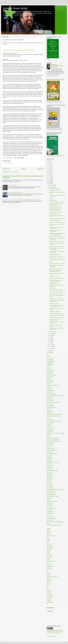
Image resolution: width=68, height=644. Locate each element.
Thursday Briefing (51, 512)
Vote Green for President (54, 312)
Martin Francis (50, 431)
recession (49, 594)
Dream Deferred (50, 382)
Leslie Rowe (49, 426)
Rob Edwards (50, 469)
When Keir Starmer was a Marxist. (16, 193)
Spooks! (51, 198)
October (51, 332)
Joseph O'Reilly (50, 419)
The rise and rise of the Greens (56, 269)
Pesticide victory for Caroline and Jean (57, 290)
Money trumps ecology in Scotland (56, 315)
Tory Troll (49, 515)
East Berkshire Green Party (53, 385)
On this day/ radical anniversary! (54, 442)
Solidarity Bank (50, 488)
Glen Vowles (49, 392)
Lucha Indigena (50, 430)
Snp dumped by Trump (54, 283)
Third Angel (49, 510)
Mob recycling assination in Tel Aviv (57, 246)
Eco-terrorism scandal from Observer (57, 264)
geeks (48, 563)
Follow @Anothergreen (52, 636)
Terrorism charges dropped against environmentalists (57, 306)
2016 (49, 168)
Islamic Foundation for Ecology (53, 416)
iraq (48, 572)
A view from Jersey (51, 358)
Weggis (48, 524)
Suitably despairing (51, 493)
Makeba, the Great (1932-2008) (56, 212)
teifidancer (49, 500)
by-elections (49, 544)
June (51, 339)
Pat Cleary (49, 447)
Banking (48, 539)
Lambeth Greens (50, 423)
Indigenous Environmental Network (54, 414)
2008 (49, 183)
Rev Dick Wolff (50, 466)
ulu (47, 604)
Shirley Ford (49, 481)
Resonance (49, 464)
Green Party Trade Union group (53, 402)
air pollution (49, 532)
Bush (48, 543)
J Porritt (48, 418)
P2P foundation (50, 445)
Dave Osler (49, 379)
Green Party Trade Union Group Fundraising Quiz (56, 205)
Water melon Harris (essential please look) (56, 522)
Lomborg (49, 575)
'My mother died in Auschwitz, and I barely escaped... (57, 249)
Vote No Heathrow (12, 185)
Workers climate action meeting (56, 294)
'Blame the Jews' (53, 288)
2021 (49, 161)
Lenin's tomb (49, 425)
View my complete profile (52, 76)
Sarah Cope (49, 477)
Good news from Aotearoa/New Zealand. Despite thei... (56, 281)
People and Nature (51, 448)
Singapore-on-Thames (54, 304)
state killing (49, 599)
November (52, 187)
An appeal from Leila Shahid (55, 190)
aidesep (48, 531)
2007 (49, 351)
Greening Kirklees (51, 406)
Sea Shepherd (50, 595)
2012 (49, 176)
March (51, 345)
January (51, 349)
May (50, 341)
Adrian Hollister (50, 360)
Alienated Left (50, 363)
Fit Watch (49, 387)
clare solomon (50, 546)
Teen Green (49, 498)
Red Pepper (49, 460)
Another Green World (15, 8)
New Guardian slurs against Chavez (57, 219)
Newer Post (6, 169)
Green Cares (49, 397)
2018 (49, 165)
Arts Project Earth (51, 370)
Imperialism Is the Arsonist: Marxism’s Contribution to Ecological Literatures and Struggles (21, 200)
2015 (49, 170)
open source (49, 580)
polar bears (49, 590)
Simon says (49, 483)
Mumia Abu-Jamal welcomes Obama (57, 278)
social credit (49, 597)
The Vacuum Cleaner (51, 508)
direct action (49, 549)
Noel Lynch (49, 436)
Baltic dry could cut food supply (56, 256)
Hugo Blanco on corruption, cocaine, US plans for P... (57, 301)
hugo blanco (49, 568)
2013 (49, 174)
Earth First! (49, 384)
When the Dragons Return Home (56, 236)
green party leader (51, 566)
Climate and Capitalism (52, 375)
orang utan (49, 582)
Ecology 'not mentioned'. (54, 254)
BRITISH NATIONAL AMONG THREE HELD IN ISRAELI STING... (57, 234)
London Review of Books (52, 577)
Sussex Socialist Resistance (53, 496)
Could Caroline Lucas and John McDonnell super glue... (56, 271)
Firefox (48, 560)
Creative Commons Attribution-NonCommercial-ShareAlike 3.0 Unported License (55, 632)
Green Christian (50, 399)
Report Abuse (50, 608)
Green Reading (50, 404)
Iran (48, 570)
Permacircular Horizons (52, 454)
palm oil (48, 584)
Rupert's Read (50, 474)
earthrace (49, 551)
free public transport (51, 561)
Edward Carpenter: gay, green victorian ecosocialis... (56, 209)
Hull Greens (49, 413)
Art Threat (49, 368)
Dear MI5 (51, 262)
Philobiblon (49, 457)
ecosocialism (49, 556)
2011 (49, 178)
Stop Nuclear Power (51, 491)
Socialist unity (50, 484)
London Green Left (51, 428)
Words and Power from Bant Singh (54, 525)
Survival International (51, 495)
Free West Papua (50, 390)
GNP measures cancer (52, 394)
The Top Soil (49, 507)
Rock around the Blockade (52, 471)
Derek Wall (55, 64)
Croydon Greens (50, 377)
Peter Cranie (49, 455)
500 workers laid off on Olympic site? (57, 260)
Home (23, 169)
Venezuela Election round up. (55, 207)
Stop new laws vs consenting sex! (56, 241)
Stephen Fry (49, 601)
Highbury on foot (50, 411)
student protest (50, 602)
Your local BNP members (54, 221)
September (52, 333)
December (52, 185)
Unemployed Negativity (52, 518)
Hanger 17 (49, 409)
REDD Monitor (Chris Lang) (53, 462)
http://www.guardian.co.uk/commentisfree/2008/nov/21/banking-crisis (19, 50)
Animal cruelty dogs (51, 536)
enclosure (49, 558)
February (51, 347)
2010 (49, 180)
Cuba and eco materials (54, 189)
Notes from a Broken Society (53, 438)
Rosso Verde (49, 472)
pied (48, 589)
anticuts (48, 367)
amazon (48, 534)
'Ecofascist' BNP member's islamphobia (55, 231)
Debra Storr (49, 380)
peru (48, 587)
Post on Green (50, 459)
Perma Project (50, 452)
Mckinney (49, 578)
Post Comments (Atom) (13, 172)
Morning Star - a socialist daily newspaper (56, 433)
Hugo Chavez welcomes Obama (56, 292)
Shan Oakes (49, 479)
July (50, 337)
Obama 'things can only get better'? (57, 299)
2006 (49, 353)
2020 (49, 163)
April (50, 343)
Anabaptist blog (50, 365)
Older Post (40, 169)
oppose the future (50, 443)
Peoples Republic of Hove (52, 450)
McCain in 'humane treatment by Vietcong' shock (56, 320)
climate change (50, 548)
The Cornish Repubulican (52, 501)
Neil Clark (49, 435)
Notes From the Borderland (53, 440)
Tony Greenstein (50, 513)
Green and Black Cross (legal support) (55, 396)
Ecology (48, 553)
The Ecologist (50, 503)
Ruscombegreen (50, 476)
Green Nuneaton (50, 401)
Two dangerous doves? (54, 276)
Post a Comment (8, 163)
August (51, 335)
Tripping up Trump (51, 517)
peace (48, 585)
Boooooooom (50, 373)
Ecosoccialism (50, 554)
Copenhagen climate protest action (57, 313)
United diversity (50, 520)
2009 (49, 182)
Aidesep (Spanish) (51, 361)
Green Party (49, 565)
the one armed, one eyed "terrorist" (57, 258)
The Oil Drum (50, 505)
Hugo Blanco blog (53, 200)
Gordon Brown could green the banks (57, 222)
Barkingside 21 (50, 372)
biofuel (48, 541)
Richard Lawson (50, 467)
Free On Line (50, 389)
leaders (48, 573)
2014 (49, 172)
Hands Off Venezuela (51, 408)
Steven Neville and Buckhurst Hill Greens (55, 489)
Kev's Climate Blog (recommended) (54, 421)
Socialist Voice (50, 486)
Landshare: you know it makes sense (57, 317)
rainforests (49, 592)
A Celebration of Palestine (55, 214)
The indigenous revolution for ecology (57, 202)
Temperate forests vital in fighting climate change (56, 329)
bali (47, 537)
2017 (49, 167)
